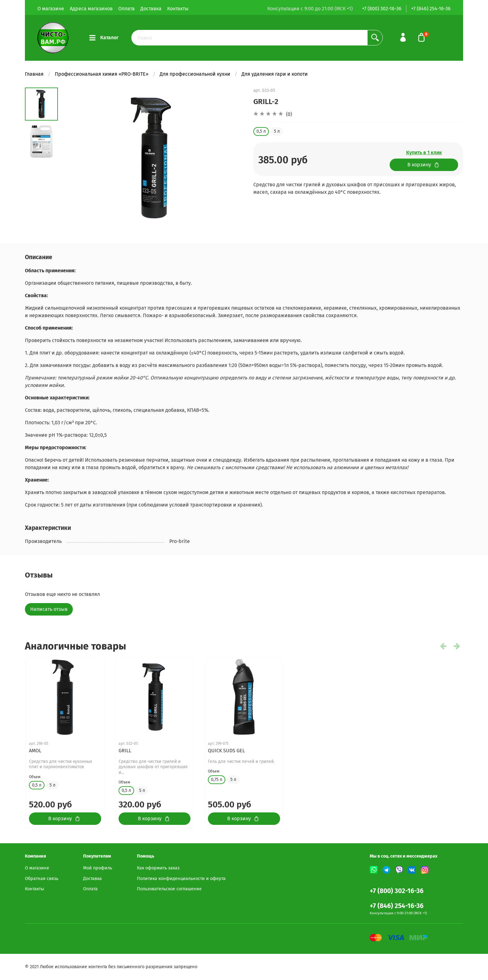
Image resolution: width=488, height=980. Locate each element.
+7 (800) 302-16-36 (382, 9)
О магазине (51, 9)
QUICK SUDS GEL (226, 751)
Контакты (178, 9)
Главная (34, 74)
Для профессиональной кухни (195, 74)
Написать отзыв (49, 609)
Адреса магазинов (91, 9)
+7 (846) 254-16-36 (431, 9)
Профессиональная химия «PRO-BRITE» (102, 74)
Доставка (151, 9)
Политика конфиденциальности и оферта (181, 879)
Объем (35, 777)
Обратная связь (42, 879)
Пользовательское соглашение (169, 889)
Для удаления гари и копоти (275, 74)
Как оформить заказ (158, 868)
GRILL (125, 751)
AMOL (35, 751)
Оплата (127, 9)
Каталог (104, 38)
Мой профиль (98, 868)
